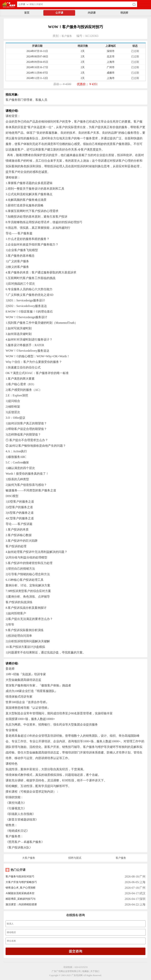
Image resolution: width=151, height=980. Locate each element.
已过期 (135, 51)
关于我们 (95, 971)
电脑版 (86, 971)
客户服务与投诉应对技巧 (20, 877)
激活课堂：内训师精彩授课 (21, 904)
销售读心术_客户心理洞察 (21, 888)
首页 (27, 13)
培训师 (124, 13)
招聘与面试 (75, 858)
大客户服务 (29, 858)
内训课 (92, 13)
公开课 (59, 13)
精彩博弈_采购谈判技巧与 (21, 899)
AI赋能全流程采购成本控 (20, 893)
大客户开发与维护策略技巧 (21, 882)
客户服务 (67, 36)
